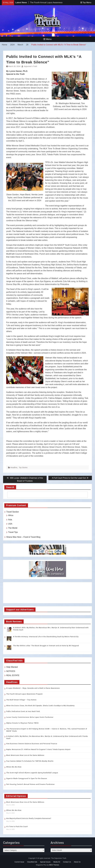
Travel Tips (13, 532)
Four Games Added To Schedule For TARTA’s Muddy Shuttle (30, 761)
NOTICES (11, 671)
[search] (45, 495)
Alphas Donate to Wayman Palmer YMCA (22, 723)
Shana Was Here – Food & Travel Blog (23, 537)
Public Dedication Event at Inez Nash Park (23, 711)
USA (10, 524)
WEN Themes (54, 865)
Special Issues (45, 862)
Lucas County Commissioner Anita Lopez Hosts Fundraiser (30, 717)
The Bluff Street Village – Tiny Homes (21, 700)
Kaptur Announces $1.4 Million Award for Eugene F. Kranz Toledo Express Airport (38, 749)
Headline (14, 467)
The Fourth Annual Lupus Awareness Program (24, 694)
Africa (11, 515)
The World (13, 528)
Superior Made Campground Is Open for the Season (27, 779)
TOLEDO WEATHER (47, 593)
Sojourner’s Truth (30, 66)
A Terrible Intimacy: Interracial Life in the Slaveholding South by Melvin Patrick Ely (46, 637)
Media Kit (57, 862)
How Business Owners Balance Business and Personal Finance (32, 744)
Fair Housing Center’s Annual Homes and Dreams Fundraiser (30, 784)
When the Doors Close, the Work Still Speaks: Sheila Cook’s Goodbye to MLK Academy (40, 706)
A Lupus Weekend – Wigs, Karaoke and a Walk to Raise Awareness (33, 688)
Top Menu (86, 3)
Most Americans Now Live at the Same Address (25, 755)
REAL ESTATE (13, 675)
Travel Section (13, 512)
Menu (47, 39)
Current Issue (19, 862)
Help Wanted (12, 667)
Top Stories (23, 467)
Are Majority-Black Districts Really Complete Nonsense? (29, 818)
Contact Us (67, 862)
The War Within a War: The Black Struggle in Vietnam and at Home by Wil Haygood (46, 646)
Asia (10, 520)
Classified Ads (32, 862)
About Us (77, 862)
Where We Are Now (14, 767)
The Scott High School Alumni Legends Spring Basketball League (32, 773)
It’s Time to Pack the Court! (17, 827)
